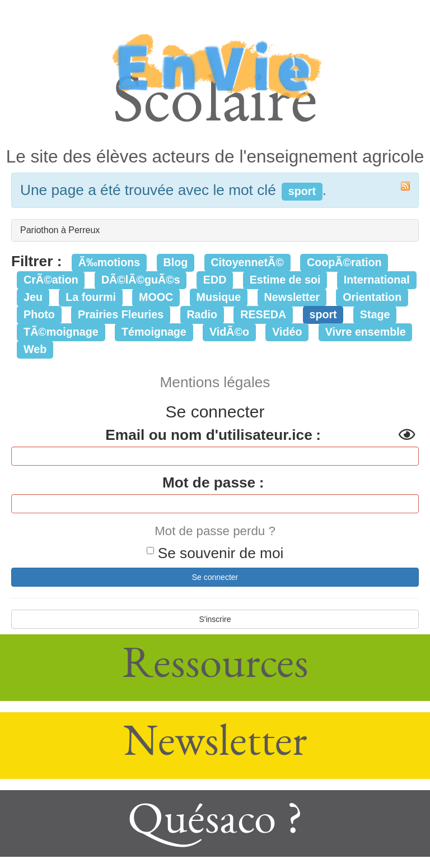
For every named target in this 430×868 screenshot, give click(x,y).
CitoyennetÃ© (247, 262)
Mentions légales (215, 382)
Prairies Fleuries (121, 314)
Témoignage (154, 332)
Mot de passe (209, 482)
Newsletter (292, 297)
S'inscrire (215, 619)
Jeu (33, 297)
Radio (202, 314)
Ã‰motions (109, 262)
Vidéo (287, 332)
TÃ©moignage (61, 332)
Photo (39, 314)
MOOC (156, 297)
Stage (375, 314)
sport (323, 314)
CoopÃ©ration (344, 262)
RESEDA (263, 314)
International (377, 280)
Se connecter (215, 577)
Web (35, 349)
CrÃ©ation (51, 280)
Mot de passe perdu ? (215, 531)
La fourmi (91, 297)
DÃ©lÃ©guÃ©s (141, 280)
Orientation (372, 297)
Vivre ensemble (366, 332)
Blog (175, 262)
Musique (219, 297)
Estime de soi (285, 280)
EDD (215, 280)
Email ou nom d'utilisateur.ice (209, 435)
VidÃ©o (229, 332)
